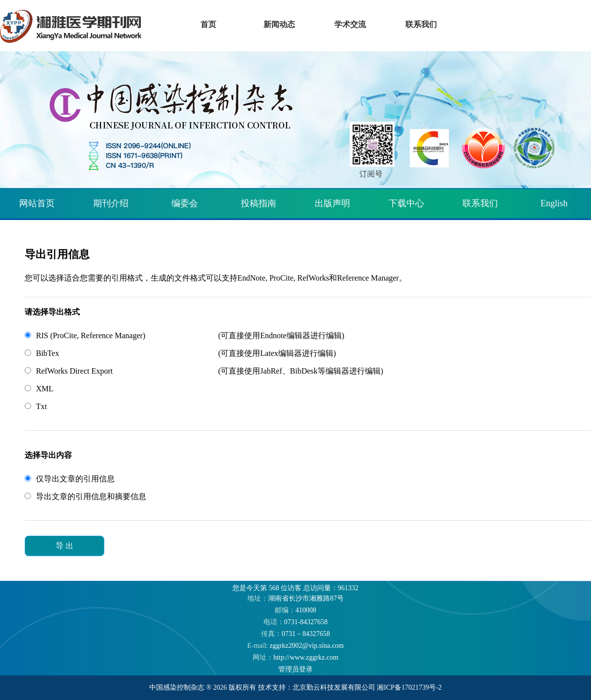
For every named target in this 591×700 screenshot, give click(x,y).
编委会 (185, 203)
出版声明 (332, 203)
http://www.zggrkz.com (295, 657)
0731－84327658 (295, 634)
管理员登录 (295, 669)
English (554, 203)
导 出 (65, 546)
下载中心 (406, 203)
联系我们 (480, 203)
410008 (295, 610)
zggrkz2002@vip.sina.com (295, 646)
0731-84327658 (296, 622)
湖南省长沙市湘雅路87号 (295, 598)
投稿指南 (259, 203)
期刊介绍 (111, 203)
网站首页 (37, 203)
